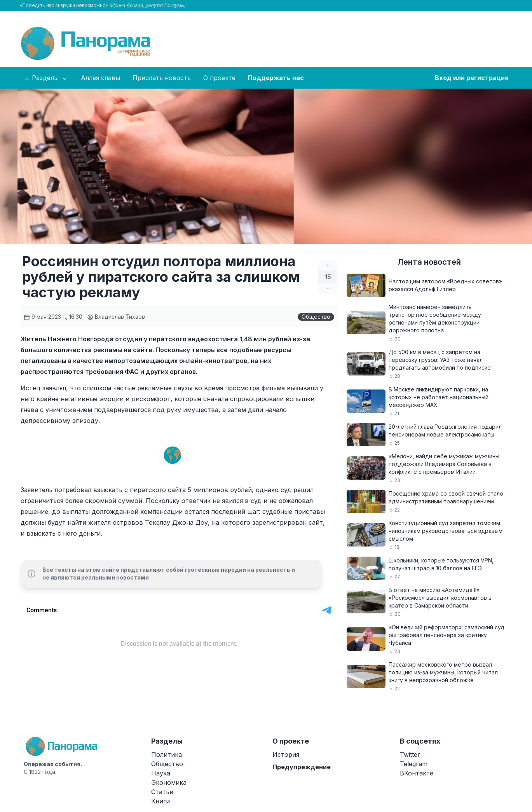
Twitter (410, 754)
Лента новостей (429, 262)
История (286, 754)
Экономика (169, 782)
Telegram (414, 764)
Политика (167, 754)
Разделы (46, 78)
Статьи (162, 792)
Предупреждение (302, 767)
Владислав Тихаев (116, 317)
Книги (160, 801)
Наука (161, 773)
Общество (316, 317)
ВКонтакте (417, 773)
